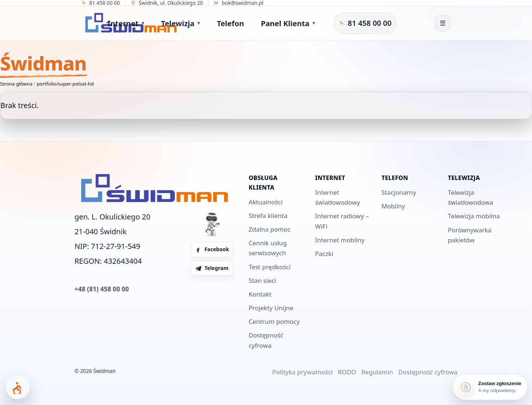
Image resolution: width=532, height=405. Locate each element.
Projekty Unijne (271, 308)
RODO (347, 372)
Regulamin (377, 372)
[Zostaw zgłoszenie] (490, 387)
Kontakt (260, 294)
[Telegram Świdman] (390, 23)
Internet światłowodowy (338, 197)
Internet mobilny (340, 240)
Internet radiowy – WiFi (342, 221)
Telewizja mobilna (474, 216)
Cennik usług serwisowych (268, 248)
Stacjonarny (399, 192)
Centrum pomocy (274, 321)
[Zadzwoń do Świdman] (336, 23)
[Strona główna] (62, 23)
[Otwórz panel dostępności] (18, 387)
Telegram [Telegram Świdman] (212, 268)
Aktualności (266, 202)
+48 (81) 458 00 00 (102, 289)
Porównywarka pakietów (470, 235)
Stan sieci (262, 281)
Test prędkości (270, 267)
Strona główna (16, 84)
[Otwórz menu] (443, 23)
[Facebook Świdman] (378, 23)
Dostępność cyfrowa (266, 340)
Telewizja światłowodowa (471, 197)
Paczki (324, 254)
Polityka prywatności (303, 372)
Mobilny (393, 206)
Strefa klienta (268, 216)
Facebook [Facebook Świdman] (212, 249)
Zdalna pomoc (270, 229)
